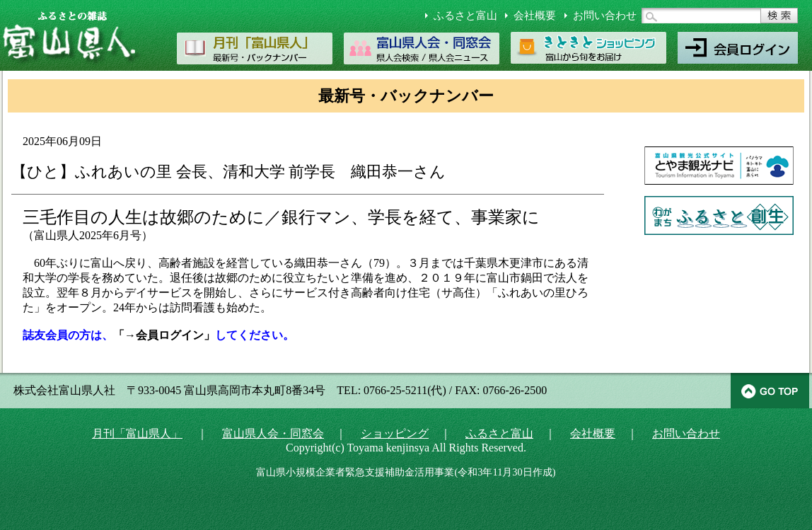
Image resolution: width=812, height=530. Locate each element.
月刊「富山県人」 (137, 433)
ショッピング (395, 433)
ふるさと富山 (465, 16)
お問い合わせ (605, 16)
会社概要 (535, 16)
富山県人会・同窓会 (273, 433)
